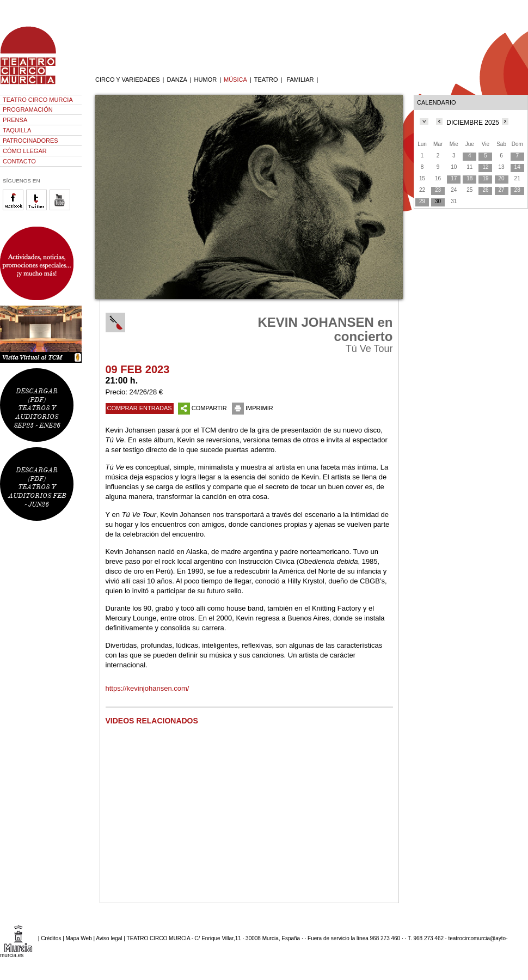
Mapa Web (79, 938)
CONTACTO (19, 161)
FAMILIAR (300, 80)
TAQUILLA (17, 130)
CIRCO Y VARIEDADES (128, 80)
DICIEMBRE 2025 (473, 123)
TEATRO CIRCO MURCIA (38, 100)
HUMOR (206, 80)
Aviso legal (109, 938)
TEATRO (266, 80)
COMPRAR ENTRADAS (140, 408)
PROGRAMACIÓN (28, 109)
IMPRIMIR (253, 408)
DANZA (177, 80)
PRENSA (15, 120)
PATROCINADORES (30, 141)
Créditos (51, 938)
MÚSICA (235, 80)
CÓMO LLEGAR (25, 151)
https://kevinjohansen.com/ (148, 688)
